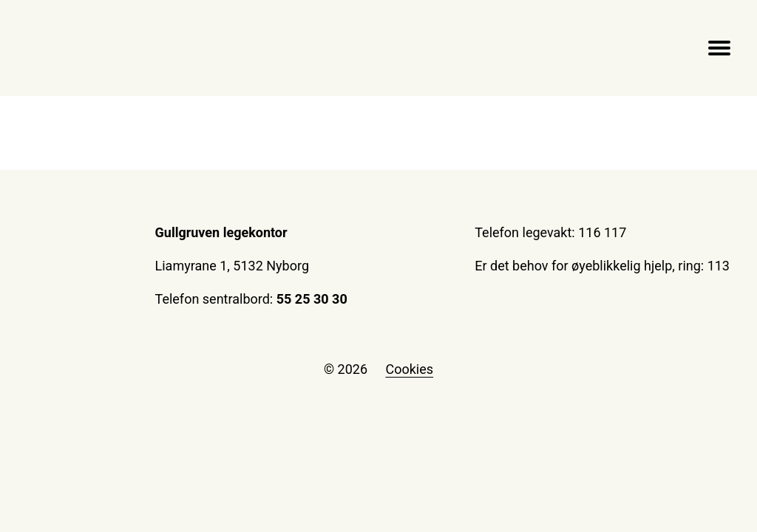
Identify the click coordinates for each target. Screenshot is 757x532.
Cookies (409, 369)
